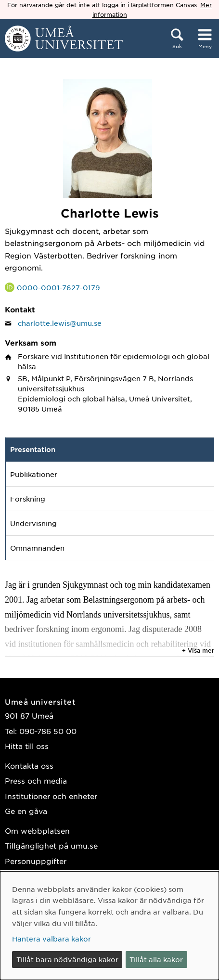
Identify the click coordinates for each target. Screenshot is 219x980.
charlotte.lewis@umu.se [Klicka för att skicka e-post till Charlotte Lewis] (60, 323)
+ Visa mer (198, 650)
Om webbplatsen (37, 831)
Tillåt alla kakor (156, 959)
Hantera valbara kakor (52, 939)
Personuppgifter (36, 861)
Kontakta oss (29, 766)
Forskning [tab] (28, 499)
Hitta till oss (27, 746)
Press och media (36, 780)
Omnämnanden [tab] (37, 548)
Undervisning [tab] (33, 523)
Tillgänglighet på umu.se (51, 845)
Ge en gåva (26, 811)
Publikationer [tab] (34, 474)
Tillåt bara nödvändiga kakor (67, 959)
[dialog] (109, 926)
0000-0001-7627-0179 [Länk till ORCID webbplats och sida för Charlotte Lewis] (58, 287)
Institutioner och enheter (51, 796)
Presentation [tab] (33, 449)
